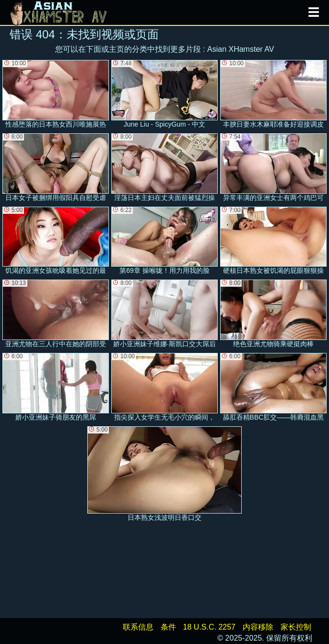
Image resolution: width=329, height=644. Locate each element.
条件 (168, 627)
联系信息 (138, 627)
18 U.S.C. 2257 (209, 627)
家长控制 (296, 627)
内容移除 (258, 627)
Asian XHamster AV (241, 49)
